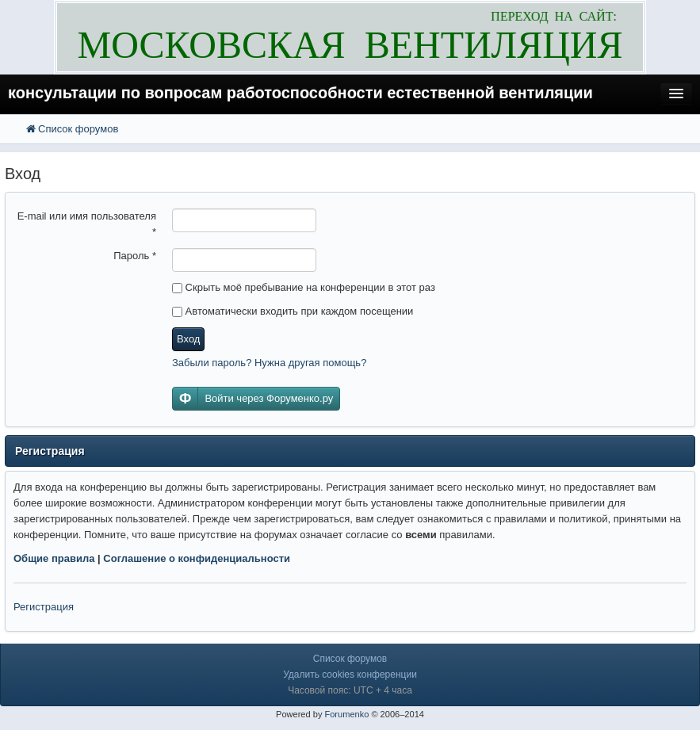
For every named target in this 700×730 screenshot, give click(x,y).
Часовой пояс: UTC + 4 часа (350, 690)
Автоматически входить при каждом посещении (293, 311)
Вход (188, 339)
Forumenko (346, 714)
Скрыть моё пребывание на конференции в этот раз (304, 287)
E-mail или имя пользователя (87, 224)
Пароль (135, 256)
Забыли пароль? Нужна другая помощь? (269, 363)
